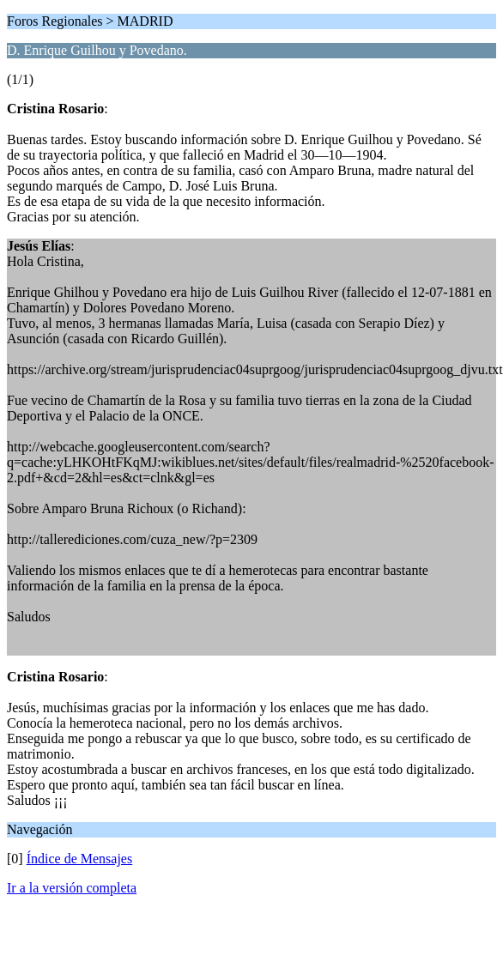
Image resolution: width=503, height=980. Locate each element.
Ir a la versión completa (72, 888)
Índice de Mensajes (80, 859)
